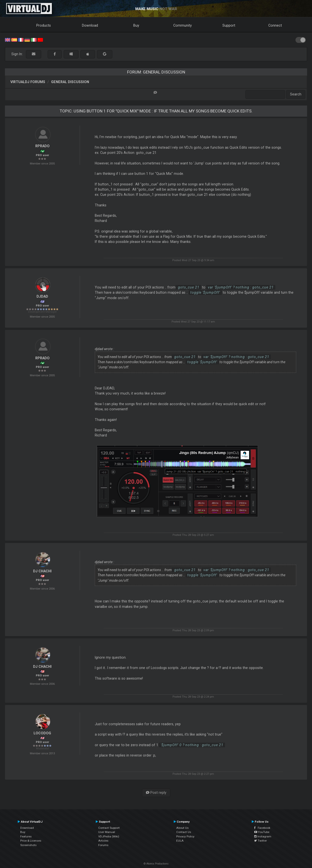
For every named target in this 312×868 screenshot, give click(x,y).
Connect (275, 25)
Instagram (263, 836)
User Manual (107, 832)
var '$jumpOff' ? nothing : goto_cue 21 (241, 287)
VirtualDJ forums (28, 82)
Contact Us (184, 832)
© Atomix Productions (156, 864)
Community (183, 25)
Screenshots (28, 845)
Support (229, 25)
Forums (103, 845)
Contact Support (109, 828)
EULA (180, 841)
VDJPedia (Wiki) (109, 836)
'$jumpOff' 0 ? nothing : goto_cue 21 (192, 745)
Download (90, 25)
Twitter (261, 841)
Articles (103, 841)
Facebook (262, 828)
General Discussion (70, 82)
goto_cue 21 (188, 287)
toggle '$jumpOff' (205, 292)
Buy (136, 25)
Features (26, 836)
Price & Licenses (31, 841)
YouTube (262, 832)
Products (44, 25)
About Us (182, 828)
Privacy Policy (185, 836)
